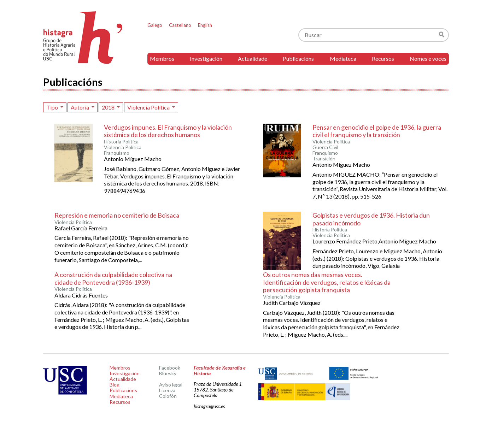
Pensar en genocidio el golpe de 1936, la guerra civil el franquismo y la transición (377, 131)
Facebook (170, 368)
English (205, 25)
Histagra (83, 38)
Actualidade (253, 58)
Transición (324, 159)
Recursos (383, 58)
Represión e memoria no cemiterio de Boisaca (117, 215)
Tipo (53, 107)
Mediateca (343, 58)
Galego (155, 25)
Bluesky (168, 373)
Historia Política (121, 142)
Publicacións (298, 58)
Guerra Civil (325, 147)
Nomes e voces (428, 58)
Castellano (180, 25)
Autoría (80, 107)
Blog (115, 385)
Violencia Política (149, 107)
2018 (109, 107)
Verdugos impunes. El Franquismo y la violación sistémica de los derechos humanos (168, 131)
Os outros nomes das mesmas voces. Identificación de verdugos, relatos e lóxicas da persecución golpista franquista (327, 282)
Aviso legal (171, 385)
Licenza (167, 390)
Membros (162, 58)
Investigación (206, 58)
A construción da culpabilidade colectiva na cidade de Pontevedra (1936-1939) (113, 278)
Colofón (168, 396)
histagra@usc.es (209, 406)
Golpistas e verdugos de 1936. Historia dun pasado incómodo (371, 219)
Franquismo (117, 153)
